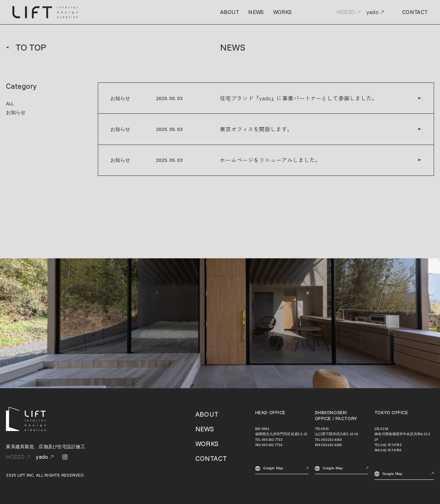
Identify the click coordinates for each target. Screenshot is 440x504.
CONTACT (415, 12)
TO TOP (26, 47)
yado (375, 12)
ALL (10, 103)
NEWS (256, 12)
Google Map (282, 469)
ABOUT (230, 12)
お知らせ (16, 112)
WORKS (283, 12)
